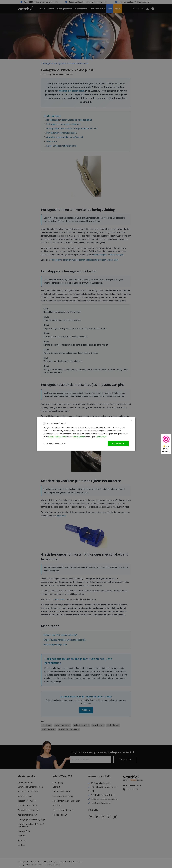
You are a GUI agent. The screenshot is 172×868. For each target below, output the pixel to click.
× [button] (131, 420)
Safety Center (79, 437)
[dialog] (86, 434)
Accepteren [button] (118, 443)
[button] (54, 444)
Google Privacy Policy (57, 437)
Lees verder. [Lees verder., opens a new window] (101, 437)
